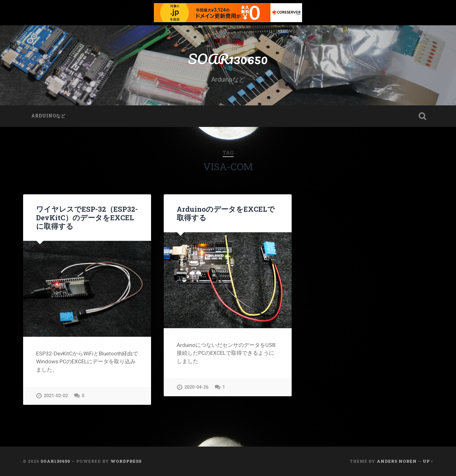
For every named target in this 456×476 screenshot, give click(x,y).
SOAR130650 (228, 59)
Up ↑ (428, 461)
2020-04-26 (196, 387)
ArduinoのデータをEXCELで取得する (226, 213)
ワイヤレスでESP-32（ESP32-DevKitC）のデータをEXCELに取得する (87, 217)
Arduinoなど (48, 116)
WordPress (126, 461)
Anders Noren (397, 461)
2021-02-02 (56, 396)
